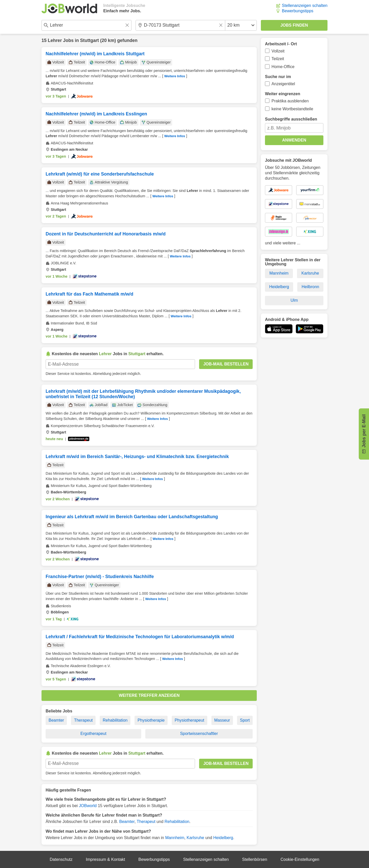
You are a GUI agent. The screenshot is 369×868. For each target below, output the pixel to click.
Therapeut (83, 720)
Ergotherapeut (93, 734)
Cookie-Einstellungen (300, 859)
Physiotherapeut (189, 720)
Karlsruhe (195, 838)
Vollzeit (278, 51)
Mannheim (175, 838)
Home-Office (283, 67)
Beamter (56, 720)
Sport (245, 720)
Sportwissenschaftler (199, 734)
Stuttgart (90, 40)
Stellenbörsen (255, 859)
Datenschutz (61, 859)
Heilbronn (310, 287)
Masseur (222, 720)
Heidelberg (223, 838)
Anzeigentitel (283, 84)
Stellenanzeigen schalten (305, 6)
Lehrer (55, 40)
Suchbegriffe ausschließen (291, 119)
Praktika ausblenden (290, 101)
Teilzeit (278, 59)
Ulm (294, 300)
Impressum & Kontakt (105, 859)
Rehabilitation (115, 720)
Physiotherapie (151, 720)
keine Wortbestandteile (292, 109)
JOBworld (88, 806)
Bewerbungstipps (298, 11)
